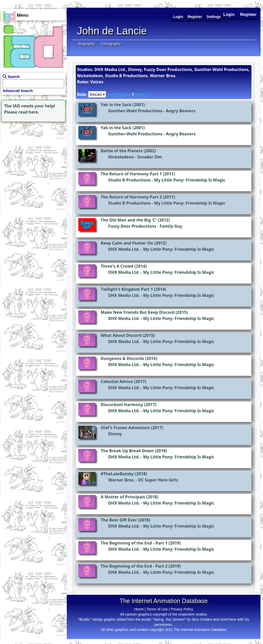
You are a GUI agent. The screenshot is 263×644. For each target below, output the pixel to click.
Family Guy (171, 226)
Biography (86, 44)
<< (110, 94)
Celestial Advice (117, 381)
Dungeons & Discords (122, 358)
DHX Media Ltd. (124, 249)
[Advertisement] (32, 155)
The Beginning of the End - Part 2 (134, 566)
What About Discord (121, 335)
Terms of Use (157, 609)
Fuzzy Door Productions (132, 226)
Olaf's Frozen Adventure (125, 428)
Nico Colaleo (202, 619)
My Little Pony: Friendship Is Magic (190, 180)
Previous (122, 94)
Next (140, 94)
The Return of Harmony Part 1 (131, 174)
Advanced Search (18, 91)
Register (248, 14)
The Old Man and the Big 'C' (129, 220)
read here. (29, 112)
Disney (115, 434)
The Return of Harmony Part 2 (131, 197)
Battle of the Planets (122, 151)
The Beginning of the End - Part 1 (134, 543)
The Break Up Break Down (127, 451)
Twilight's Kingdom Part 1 (127, 289)
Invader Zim (150, 157)
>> (148, 94)
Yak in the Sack (116, 105)
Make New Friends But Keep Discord (138, 312)
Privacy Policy (182, 609)
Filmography (111, 44)
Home (139, 609)
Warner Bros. (121, 480)
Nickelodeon (121, 157)
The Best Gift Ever (119, 520)
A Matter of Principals (123, 497)
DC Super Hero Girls (158, 480)
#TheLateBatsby (117, 474)
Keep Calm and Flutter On (127, 243)
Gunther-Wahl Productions (135, 111)
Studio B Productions (129, 180)
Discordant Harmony (122, 405)
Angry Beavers (181, 111)
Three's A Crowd (117, 266)
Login (229, 14)
